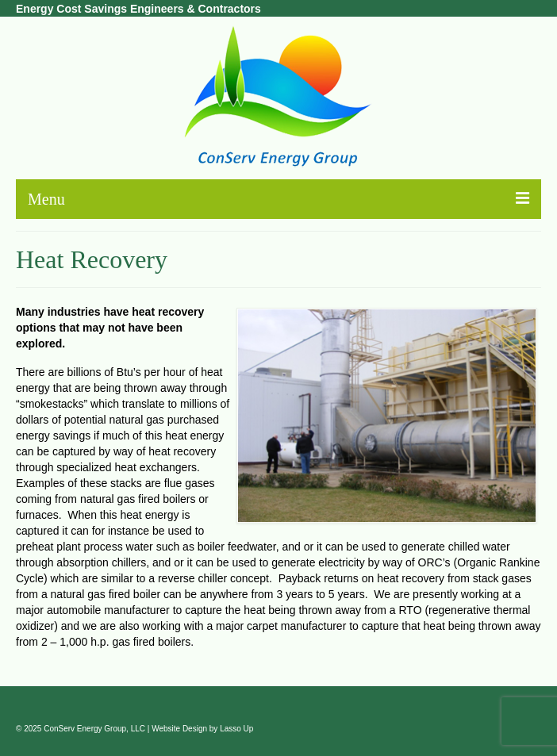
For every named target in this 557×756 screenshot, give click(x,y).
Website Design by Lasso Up (202, 729)
